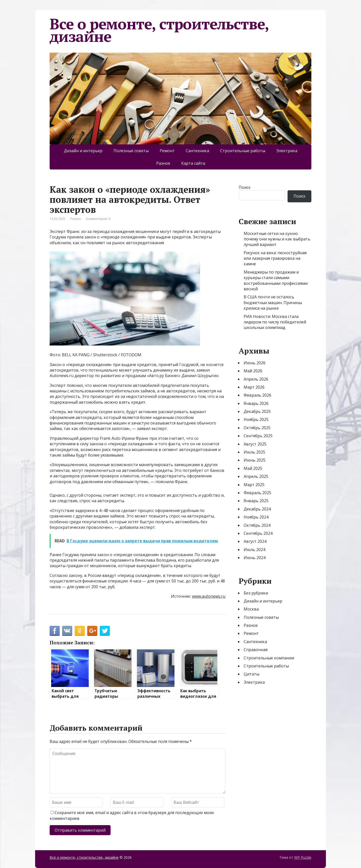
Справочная (256, 650)
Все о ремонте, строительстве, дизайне (159, 30)
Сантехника (197, 151)
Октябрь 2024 (257, 525)
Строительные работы (243, 151)
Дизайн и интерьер (83, 151)
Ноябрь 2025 (256, 419)
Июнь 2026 (255, 363)
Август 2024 (255, 541)
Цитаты (251, 674)
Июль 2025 (254, 452)
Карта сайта (193, 163)
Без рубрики (256, 593)
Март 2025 (254, 485)
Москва (251, 609)
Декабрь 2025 (257, 411)
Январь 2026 (256, 403)
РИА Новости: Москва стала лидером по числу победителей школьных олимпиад (275, 322)
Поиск (245, 187)
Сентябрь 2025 (258, 436)
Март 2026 (254, 387)
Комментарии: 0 (98, 219)
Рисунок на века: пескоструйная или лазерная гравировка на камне (275, 258)
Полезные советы (131, 151)
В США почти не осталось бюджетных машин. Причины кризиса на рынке (273, 302)
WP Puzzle (303, 857)
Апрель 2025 (256, 476)
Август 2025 (255, 444)
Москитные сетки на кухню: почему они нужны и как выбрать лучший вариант (277, 239)
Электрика (287, 151)
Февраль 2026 (257, 395)
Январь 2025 (256, 501)
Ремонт (167, 151)
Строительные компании (269, 658)
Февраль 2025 (257, 493)
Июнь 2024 (255, 558)
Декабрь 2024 (257, 509)
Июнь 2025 (255, 460)
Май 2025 (253, 468)
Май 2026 (253, 371)
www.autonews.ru (209, 596)
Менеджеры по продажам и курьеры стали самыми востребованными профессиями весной (276, 280)
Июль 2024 (254, 550)
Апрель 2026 (256, 379)
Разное (163, 163)
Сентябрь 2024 (258, 533)
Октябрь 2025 (257, 428)
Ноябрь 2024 (256, 517)
